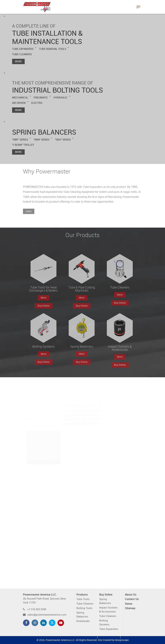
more (29, 216)
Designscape (122, 640)
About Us (131, 595)
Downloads (83, 621)
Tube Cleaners (85, 604)
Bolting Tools (84, 608)
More (18, 61)
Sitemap (130, 608)
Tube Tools (83, 599)
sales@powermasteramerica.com (47, 615)
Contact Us (132, 599)
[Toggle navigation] (138, 7)
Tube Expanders (109, 629)
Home (129, 604)
